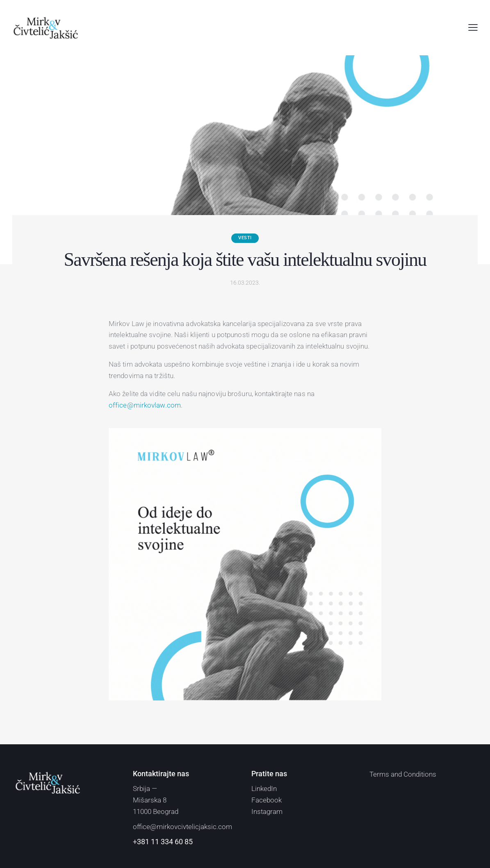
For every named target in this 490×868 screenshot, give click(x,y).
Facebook (267, 800)
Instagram (267, 811)
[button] (473, 28)
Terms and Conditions (403, 774)
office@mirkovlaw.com (145, 405)
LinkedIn (264, 789)
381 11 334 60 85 (165, 842)
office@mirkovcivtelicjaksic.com (182, 827)
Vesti (245, 238)
